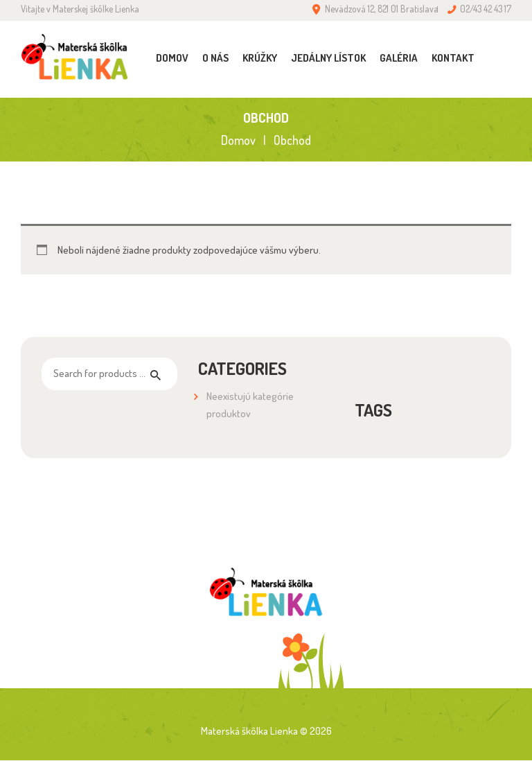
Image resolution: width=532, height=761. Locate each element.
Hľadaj (159, 374)
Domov (238, 140)
